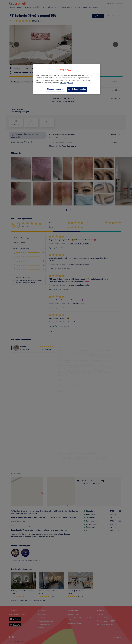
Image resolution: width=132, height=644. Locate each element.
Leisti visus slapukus (77, 89)
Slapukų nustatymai (55, 89)
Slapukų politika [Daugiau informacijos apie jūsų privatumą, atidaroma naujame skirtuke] (66, 83)
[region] (67, 79)
